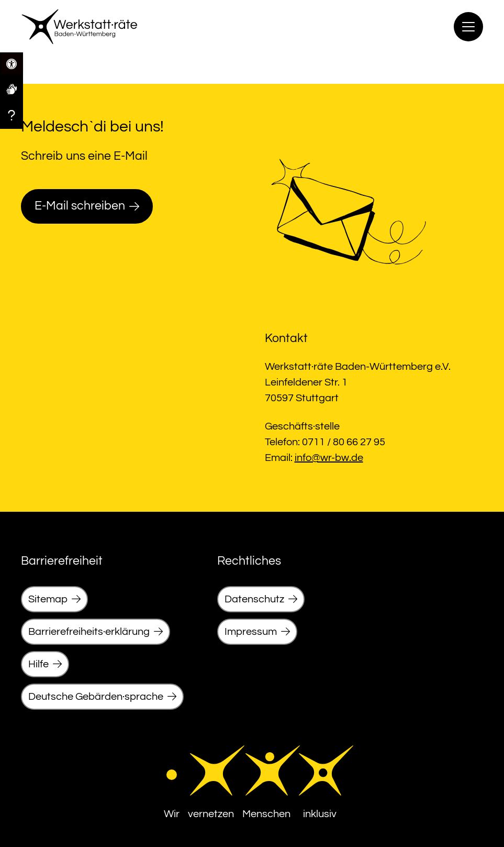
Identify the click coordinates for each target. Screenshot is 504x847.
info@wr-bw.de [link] (329, 458)
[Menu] (468, 27)
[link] (12, 89)
